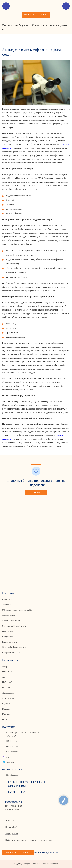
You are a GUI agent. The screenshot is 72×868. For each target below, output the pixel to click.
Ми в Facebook (13, 775)
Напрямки (7, 672)
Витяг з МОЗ (12, 827)
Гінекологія (8, 599)
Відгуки (6, 704)
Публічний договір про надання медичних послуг (30, 840)
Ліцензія (10, 821)
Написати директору (46, 853)
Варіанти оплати (18, 792)
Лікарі (5, 666)
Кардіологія (8, 637)
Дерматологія (9, 615)
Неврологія (7, 631)
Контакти (7, 714)
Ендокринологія (10, 642)
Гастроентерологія (11, 653)
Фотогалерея (8, 698)
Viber (8, 757)
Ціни (4, 719)
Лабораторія (8, 693)
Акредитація (12, 834)
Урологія (6, 605)
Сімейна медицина (11, 621)
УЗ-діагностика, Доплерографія (17, 610)
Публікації (7, 682)
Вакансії (6, 709)
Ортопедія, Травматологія (14, 647)
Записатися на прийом (36, 15)
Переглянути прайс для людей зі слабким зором (26, 784)
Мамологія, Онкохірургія (14, 626)
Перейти (36, 492)
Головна (6, 688)
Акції (5, 677)
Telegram (10, 762)
